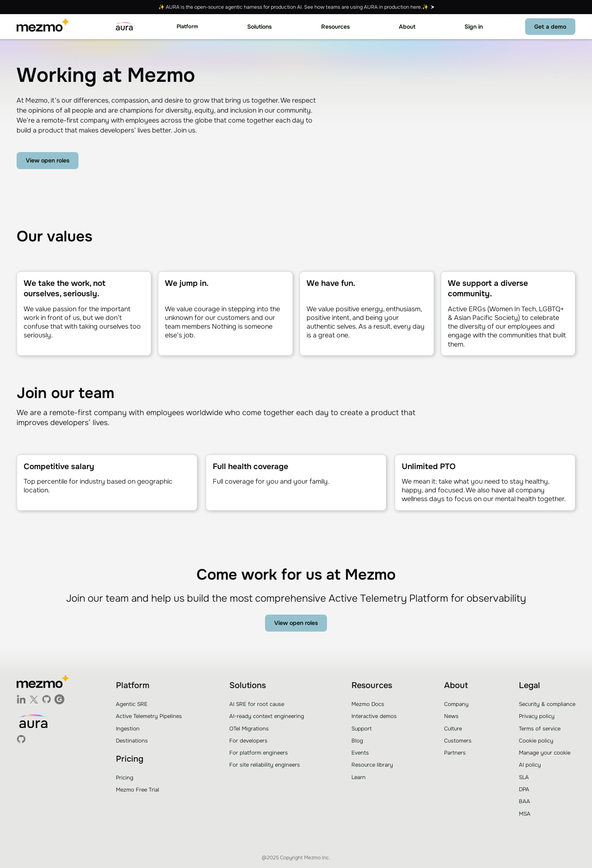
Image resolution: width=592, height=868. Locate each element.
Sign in (474, 27)
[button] (187, 27)
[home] (43, 27)
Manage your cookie (545, 753)
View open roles (48, 160)
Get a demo (550, 27)
